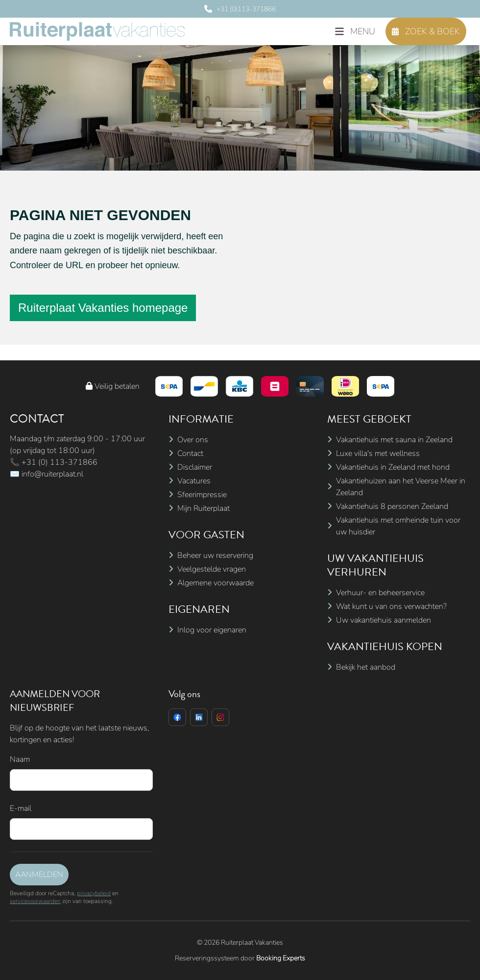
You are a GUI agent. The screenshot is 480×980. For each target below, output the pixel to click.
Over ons (193, 440)
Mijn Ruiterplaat (204, 508)
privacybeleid (94, 893)
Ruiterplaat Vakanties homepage (103, 308)
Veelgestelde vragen (212, 569)
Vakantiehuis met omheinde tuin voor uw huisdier (398, 526)
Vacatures (194, 481)
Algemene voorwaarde (216, 583)
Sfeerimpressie (202, 495)
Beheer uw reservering (215, 555)
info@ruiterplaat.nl (52, 474)
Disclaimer (195, 467)
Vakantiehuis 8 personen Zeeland (392, 506)
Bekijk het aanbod (366, 667)
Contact (190, 453)
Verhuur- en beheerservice (380, 593)
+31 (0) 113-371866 (60, 462)
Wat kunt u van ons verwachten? (391, 606)
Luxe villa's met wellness (378, 453)
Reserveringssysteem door (240, 958)
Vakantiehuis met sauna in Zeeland (394, 440)
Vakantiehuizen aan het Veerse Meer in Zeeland (401, 487)
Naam (20, 759)
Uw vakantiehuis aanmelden (384, 620)
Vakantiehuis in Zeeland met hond (393, 467)
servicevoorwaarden (35, 901)
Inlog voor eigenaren (212, 630)
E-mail (21, 808)
